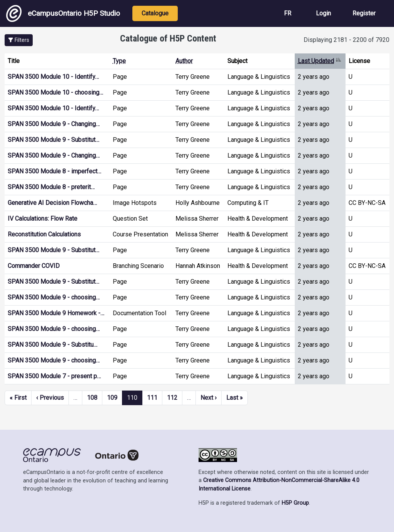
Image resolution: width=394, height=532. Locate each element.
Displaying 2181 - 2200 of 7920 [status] (346, 40)
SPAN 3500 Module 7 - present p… (54, 376)
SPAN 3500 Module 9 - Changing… (54, 124)
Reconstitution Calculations (44, 234)
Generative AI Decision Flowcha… (52, 203)
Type (119, 61)
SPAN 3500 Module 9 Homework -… (56, 313)
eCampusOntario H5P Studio (63, 13)
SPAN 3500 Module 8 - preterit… (51, 187)
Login (323, 13)
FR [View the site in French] (288, 13)
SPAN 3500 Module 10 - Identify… (53, 77)
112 (172, 398)
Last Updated (320, 61)
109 (112, 398)
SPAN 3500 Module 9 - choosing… (54, 297)
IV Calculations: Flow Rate (43, 219)
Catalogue (155, 13)
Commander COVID (34, 266)
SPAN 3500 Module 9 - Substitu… (53, 345)
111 (152, 398)
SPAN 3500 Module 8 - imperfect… (54, 171)
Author (184, 61)
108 (92, 398)
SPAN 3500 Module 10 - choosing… (55, 92)
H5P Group (295, 503)
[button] (19, 40)
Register (364, 13)
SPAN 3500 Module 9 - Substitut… (53, 140)
